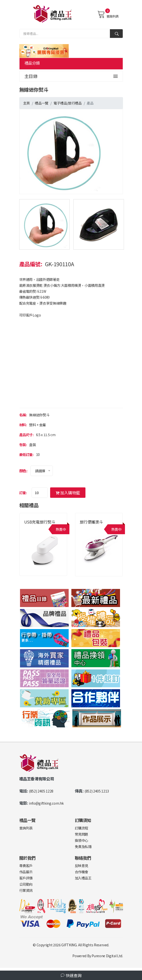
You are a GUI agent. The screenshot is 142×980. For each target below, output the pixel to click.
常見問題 (82, 834)
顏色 (23, 471)
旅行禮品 (75, 103)
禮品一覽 (42, 103)
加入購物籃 (68, 493)
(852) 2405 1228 (41, 791)
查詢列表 (108, 14)
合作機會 (82, 872)
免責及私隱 (83, 847)
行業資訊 (26, 890)
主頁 (27, 103)
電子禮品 (60, 103)
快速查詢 (71, 975)
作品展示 (26, 872)
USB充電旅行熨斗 (40, 522)
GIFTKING (69, 945)
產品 (90, 103)
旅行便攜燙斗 (91, 522)
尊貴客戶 (26, 866)
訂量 (23, 493)
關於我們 (28, 858)
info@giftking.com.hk (46, 803)
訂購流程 (82, 828)
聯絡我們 (83, 858)
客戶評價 (26, 878)
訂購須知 (83, 820)
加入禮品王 (83, 878)
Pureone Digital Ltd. (107, 956)
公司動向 (26, 884)
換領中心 (82, 840)
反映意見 (82, 866)
